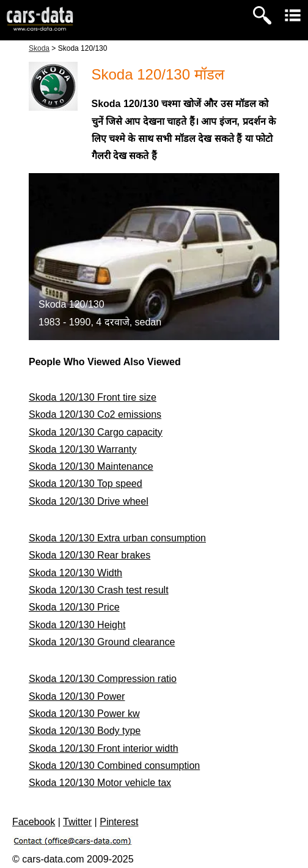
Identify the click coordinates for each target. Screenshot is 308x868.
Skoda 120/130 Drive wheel (89, 501)
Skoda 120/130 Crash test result (99, 590)
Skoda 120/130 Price (74, 607)
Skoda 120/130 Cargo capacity (96, 432)
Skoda (39, 48)
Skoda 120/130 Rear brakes (90, 555)
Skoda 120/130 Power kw (84, 714)
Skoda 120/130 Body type (85, 731)
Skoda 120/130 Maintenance (91, 466)
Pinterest (119, 822)
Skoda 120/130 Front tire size (93, 397)
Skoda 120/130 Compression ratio (103, 679)
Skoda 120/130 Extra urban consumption (117, 538)
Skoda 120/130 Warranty (82, 449)
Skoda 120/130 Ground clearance (102, 642)
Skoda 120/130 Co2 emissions (95, 414)
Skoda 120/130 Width (75, 573)
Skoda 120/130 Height (77, 625)
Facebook (34, 822)
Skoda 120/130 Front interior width (104, 748)
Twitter (77, 822)
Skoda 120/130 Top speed (86, 484)
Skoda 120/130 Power (77, 696)
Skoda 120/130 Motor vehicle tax (100, 783)
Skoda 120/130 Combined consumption (114, 766)
